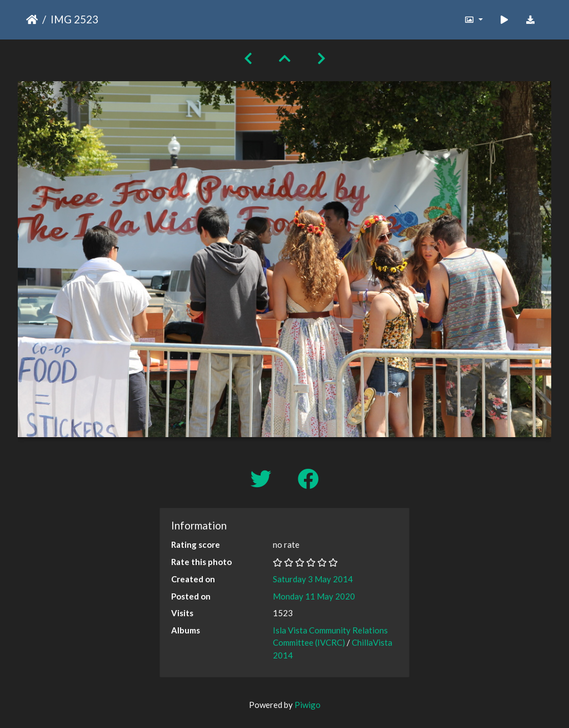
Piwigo (308, 705)
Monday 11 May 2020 (314, 596)
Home (32, 19)
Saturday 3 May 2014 (313, 579)
